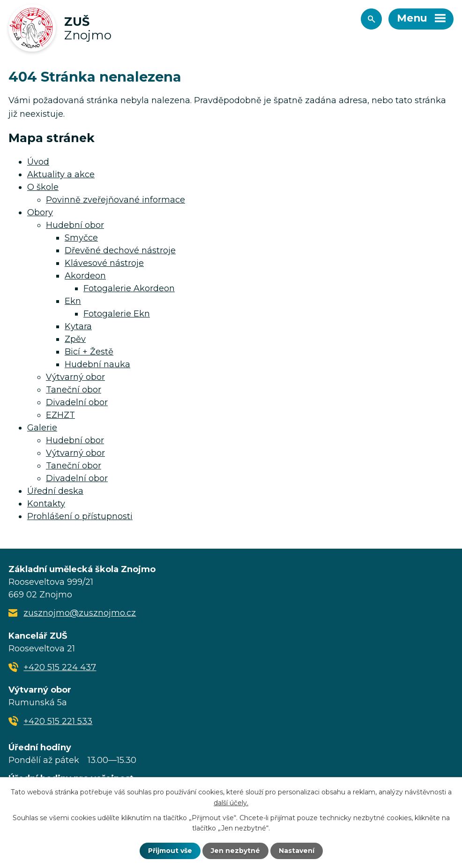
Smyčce (81, 238)
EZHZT (60, 415)
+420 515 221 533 (58, 721)
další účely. (231, 802)
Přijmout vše (170, 851)
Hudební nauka (97, 364)
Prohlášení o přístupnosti (80, 516)
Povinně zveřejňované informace (115, 200)
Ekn (73, 301)
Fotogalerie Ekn (117, 314)
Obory (40, 212)
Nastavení (297, 851)
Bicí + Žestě (89, 352)
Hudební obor (75, 225)
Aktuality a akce (61, 174)
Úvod (38, 162)
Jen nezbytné (235, 851)
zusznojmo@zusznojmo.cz (80, 613)
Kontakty (46, 504)
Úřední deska (55, 491)
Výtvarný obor (75, 377)
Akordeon (85, 276)
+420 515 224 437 (60, 667)
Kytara (78, 326)
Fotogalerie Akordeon (129, 288)
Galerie (42, 428)
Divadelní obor (77, 402)
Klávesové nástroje (104, 263)
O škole (43, 187)
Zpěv (75, 339)
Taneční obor (74, 390)
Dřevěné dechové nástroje (120, 250)
